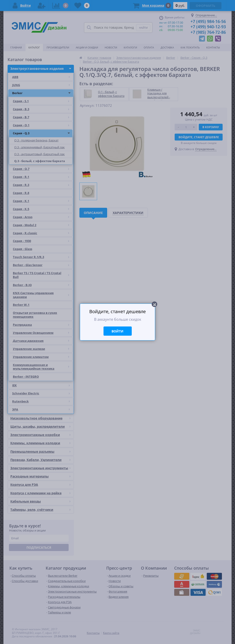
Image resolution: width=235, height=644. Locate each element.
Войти (117, 331)
